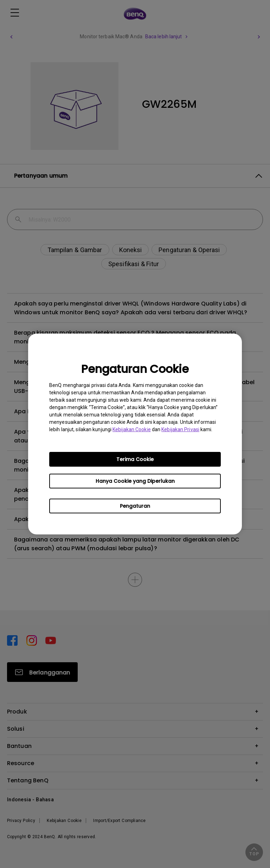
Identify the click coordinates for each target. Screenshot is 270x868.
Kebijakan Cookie (132, 429)
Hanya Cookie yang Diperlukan (135, 481)
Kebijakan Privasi (180, 429)
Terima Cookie (135, 459)
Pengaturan (135, 506)
